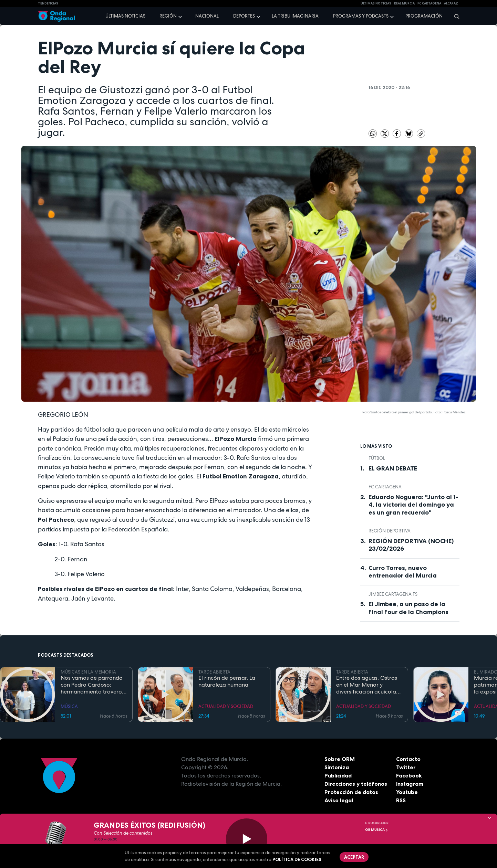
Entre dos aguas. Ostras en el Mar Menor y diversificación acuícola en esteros (367, 685)
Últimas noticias (125, 16)
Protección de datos (351, 792)
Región (168, 16)
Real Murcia (404, 3)
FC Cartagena (385, 487)
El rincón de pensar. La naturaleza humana (227, 681)
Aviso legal (339, 800)
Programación (424, 16)
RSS (401, 800)
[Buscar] (454, 16)
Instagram (410, 784)
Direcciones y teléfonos (356, 784)
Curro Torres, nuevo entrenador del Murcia (403, 572)
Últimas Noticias (376, 3)
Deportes (244, 16)
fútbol (377, 458)
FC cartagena (429, 3)
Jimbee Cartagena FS (393, 594)
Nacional (207, 16)
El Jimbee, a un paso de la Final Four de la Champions (408, 608)
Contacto (408, 759)
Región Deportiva (390, 531)
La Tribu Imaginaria (295, 16)
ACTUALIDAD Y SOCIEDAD (226, 706)
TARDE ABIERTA (214, 672)
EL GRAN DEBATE (393, 468)
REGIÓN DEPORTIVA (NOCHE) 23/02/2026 (411, 545)
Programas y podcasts (361, 16)
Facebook (409, 775)
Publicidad (338, 775)
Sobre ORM (340, 759)
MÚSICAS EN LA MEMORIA (88, 672)
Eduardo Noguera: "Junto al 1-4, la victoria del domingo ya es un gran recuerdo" (413, 505)
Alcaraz (451, 3)
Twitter (406, 767)
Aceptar (354, 857)
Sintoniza (337, 767)
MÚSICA (69, 706)
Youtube (407, 792)
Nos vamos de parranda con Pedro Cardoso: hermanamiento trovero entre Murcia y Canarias (92, 685)
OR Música (377, 830)
